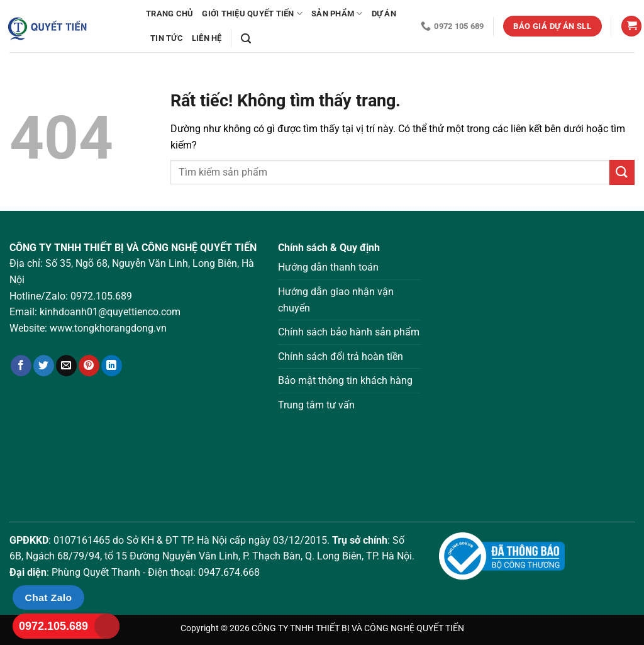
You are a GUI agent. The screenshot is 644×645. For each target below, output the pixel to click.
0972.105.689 (101, 296)
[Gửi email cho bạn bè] (66, 366)
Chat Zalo (49, 597)
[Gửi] (622, 172)
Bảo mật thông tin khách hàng (345, 380)
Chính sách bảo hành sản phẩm (349, 332)
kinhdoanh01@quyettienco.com (110, 312)
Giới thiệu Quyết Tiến (252, 14)
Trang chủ (169, 14)
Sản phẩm (337, 14)
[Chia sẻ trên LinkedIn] (112, 366)
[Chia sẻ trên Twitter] (44, 366)
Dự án (384, 14)
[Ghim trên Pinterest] (89, 366)
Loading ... (537, 366)
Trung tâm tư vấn (316, 405)
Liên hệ (207, 38)
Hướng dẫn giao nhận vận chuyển (336, 300)
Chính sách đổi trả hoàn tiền (341, 356)
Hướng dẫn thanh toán (328, 267)
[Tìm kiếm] (246, 39)
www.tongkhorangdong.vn (108, 328)
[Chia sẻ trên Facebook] (21, 366)
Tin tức (167, 38)
